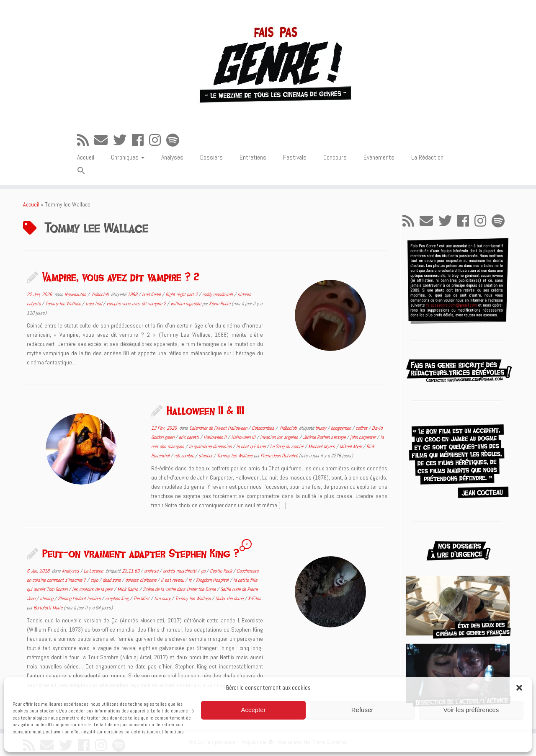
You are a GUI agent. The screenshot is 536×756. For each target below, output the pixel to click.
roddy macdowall (218, 294)
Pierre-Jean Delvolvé (279, 456)
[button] (519, 688)
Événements (379, 157)
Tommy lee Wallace (64, 304)
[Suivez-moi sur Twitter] (122, 140)
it (191, 580)
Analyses (172, 157)
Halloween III (244, 437)
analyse (152, 571)
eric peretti (189, 437)
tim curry (163, 599)
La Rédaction (427, 157)
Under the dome (230, 599)
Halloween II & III (205, 410)
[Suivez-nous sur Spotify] (175, 140)
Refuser (362, 710)
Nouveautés (76, 294)
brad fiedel (152, 294)
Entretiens (253, 157)
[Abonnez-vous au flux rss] (86, 140)
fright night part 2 (182, 294)
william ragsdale (186, 304)
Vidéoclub (100, 294)
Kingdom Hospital (213, 580)
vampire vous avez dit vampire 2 (137, 304)
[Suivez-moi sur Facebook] (140, 140)
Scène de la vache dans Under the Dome (180, 589)
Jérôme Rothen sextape (325, 437)
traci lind (94, 304)
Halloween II (216, 437)
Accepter (253, 710)
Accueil (86, 157)
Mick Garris (128, 589)
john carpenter (363, 437)
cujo (95, 580)
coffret (362, 428)
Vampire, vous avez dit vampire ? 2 (121, 277)
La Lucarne (94, 571)
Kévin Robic (220, 304)
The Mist (142, 599)
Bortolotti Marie (48, 608)
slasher (206, 456)
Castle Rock (222, 571)
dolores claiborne (141, 580)
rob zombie (185, 456)
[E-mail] (104, 140)
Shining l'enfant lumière (80, 599)
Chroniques (128, 157)
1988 (133, 294)
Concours (335, 157)
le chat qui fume (251, 446)
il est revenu (173, 580)
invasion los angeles (280, 437)
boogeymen (341, 428)
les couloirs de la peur (93, 589)
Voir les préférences (471, 710)
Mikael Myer (351, 446)
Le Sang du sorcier (287, 446)
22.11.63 (131, 571)
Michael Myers (322, 446)
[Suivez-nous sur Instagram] (158, 140)
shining (47, 599)
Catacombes (264, 428)
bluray (321, 428)
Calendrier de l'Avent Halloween (219, 428)
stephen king (117, 599)
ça (204, 571)
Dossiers (211, 157)
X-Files (255, 599)
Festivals (295, 157)
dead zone (112, 580)
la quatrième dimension (211, 446)
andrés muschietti (180, 571)
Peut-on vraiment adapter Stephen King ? (141, 553)
